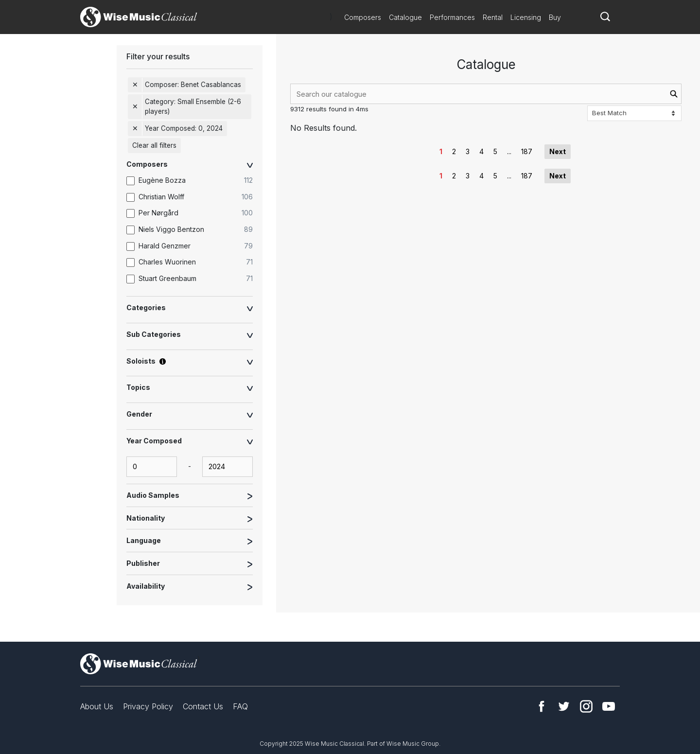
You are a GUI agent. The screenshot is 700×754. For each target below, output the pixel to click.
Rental (493, 17)
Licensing (526, 17)
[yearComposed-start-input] (152, 467)
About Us (97, 706)
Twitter (564, 706)
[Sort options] (634, 113)
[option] (194, 181)
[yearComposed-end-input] (227, 467)
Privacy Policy (148, 706)
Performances (452, 17)
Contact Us (203, 706)
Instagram (586, 706)
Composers (363, 17)
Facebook (542, 706)
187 (527, 151)
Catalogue (405, 17)
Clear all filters (154, 145)
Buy (555, 17)
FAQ (240, 706)
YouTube (609, 706)
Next (558, 151)
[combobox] (486, 94)
